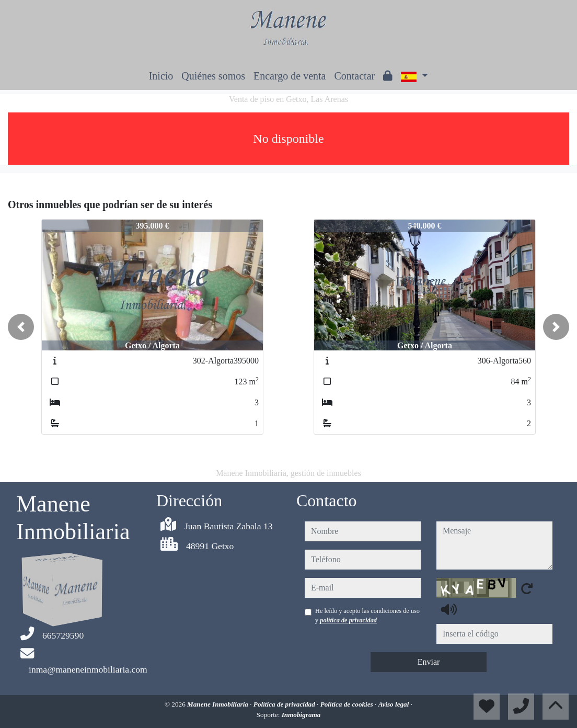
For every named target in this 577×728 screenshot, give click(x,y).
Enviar (429, 662)
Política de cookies (348, 704)
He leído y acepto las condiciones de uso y (367, 616)
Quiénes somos (213, 76)
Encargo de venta (290, 76)
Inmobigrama (301, 715)
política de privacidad (348, 620)
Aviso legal (395, 704)
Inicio (161, 76)
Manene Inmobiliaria (218, 704)
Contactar (354, 76)
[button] (21, 327)
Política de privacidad (285, 704)
